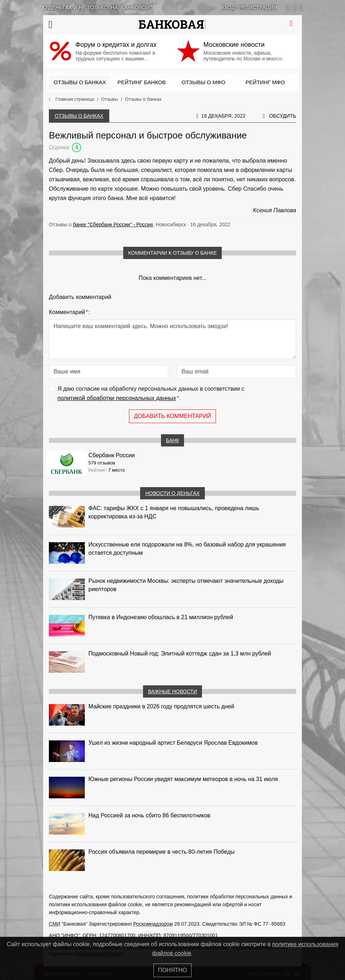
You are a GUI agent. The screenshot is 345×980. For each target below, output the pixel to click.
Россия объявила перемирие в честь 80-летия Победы (162, 852)
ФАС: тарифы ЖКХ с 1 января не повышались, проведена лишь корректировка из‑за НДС (174, 512)
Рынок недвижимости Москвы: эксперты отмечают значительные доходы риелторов (186, 585)
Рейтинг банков (142, 82)
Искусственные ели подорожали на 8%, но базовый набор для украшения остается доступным (187, 549)
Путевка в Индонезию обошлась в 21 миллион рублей (161, 617)
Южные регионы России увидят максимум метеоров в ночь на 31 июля (183, 779)
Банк (172, 440)
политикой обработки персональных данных (117, 398)
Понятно (173, 970)
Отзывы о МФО (203, 82)
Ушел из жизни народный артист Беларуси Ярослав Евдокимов (173, 743)
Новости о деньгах (172, 493)
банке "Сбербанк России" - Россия (113, 224)
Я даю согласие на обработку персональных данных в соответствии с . (151, 394)
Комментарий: (69, 312)
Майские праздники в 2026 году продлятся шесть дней (161, 706)
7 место (117, 470)
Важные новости (172, 691)
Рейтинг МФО (265, 82)
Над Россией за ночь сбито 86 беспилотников (149, 815)
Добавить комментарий (172, 416)
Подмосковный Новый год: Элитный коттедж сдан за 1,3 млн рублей (180, 654)
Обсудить (283, 116)
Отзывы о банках (80, 82)
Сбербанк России (112, 455)
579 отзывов (102, 463)
